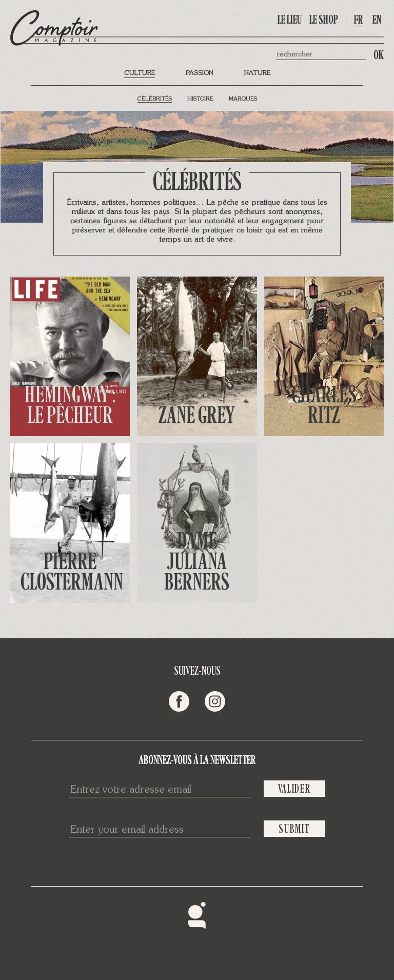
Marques (243, 99)
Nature (257, 73)
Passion (200, 73)
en (377, 20)
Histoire (200, 99)
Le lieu (290, 20)
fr (358, 20)
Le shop (324, 20)
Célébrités (155, 99)
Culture (140, 73)
